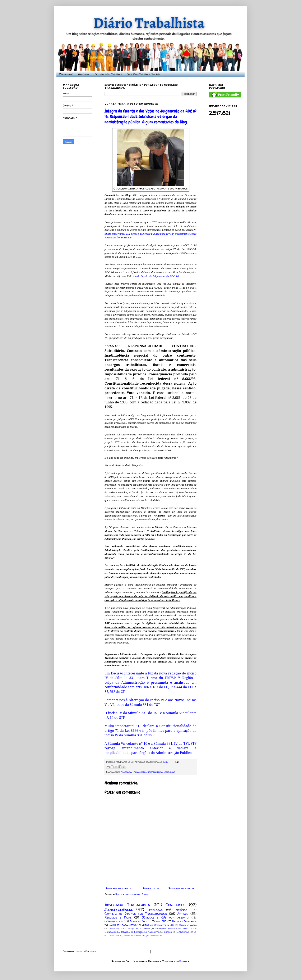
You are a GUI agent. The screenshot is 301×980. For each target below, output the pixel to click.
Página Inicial (66, 74)
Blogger (184, 961)
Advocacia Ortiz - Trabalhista (108, 74)
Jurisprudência (155, 772)
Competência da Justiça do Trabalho (129, 929)
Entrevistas (183, 932)
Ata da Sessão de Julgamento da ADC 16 (156, 276)
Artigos (183, 914)
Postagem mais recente (120, 888)
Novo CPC (161, 921)
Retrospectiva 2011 (164, 925)
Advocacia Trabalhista (133, 772)
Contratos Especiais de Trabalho (174, 929)
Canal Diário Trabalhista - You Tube (143, 74)
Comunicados (114, 921)
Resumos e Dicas (118, 917)
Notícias (181, 910)
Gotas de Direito (140, 921)
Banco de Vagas (188, 925)
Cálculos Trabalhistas (123, 925)
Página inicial (151, 888)
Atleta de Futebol (132, 936)
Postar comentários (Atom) (132, 894)
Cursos (168, 932)
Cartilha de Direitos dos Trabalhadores (136, 914)
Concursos (175, 905)
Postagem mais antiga (182, 888)
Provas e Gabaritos (184, 921)
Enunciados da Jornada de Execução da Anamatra (132, 932)
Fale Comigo (84, 74)
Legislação (169, 772)
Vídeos (145, 925)
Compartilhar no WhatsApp (80, 951)
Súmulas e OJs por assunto (165, 917)
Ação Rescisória (152, 936)
